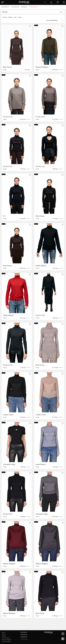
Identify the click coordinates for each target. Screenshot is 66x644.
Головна (5, 17)
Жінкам (10, 17)
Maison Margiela (42, 67)
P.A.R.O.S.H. (8, 117)
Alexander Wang (9, 464)
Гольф (20, 17)
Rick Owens (7, 67)
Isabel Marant (41, 464)
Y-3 (4, 216)
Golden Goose (8, 415)
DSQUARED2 (41, 266)
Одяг (15, 17)
